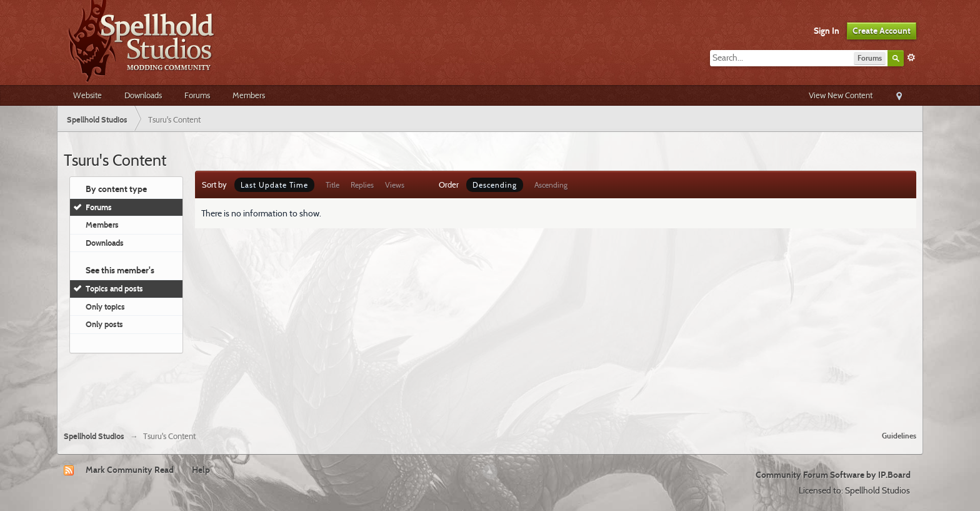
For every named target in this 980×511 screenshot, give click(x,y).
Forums (197, 95)
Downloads (143, 95)
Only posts (104, 324)
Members (249, 95)
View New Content (841, 95)
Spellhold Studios (94, 436)
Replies (362, 185)
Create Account (882, 31)
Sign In (827, 31)
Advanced (911, 58)
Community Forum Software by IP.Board (833, 475)
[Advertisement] (490, 387)
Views (395, 185)
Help (201, 470)
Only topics (105, 306)
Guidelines (899, 436)
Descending (495, 185)
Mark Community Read (130, 470)
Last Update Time (274, 185)
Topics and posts (114, 288)
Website (87, 95)
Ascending (551, 185)
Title (332, 185)
